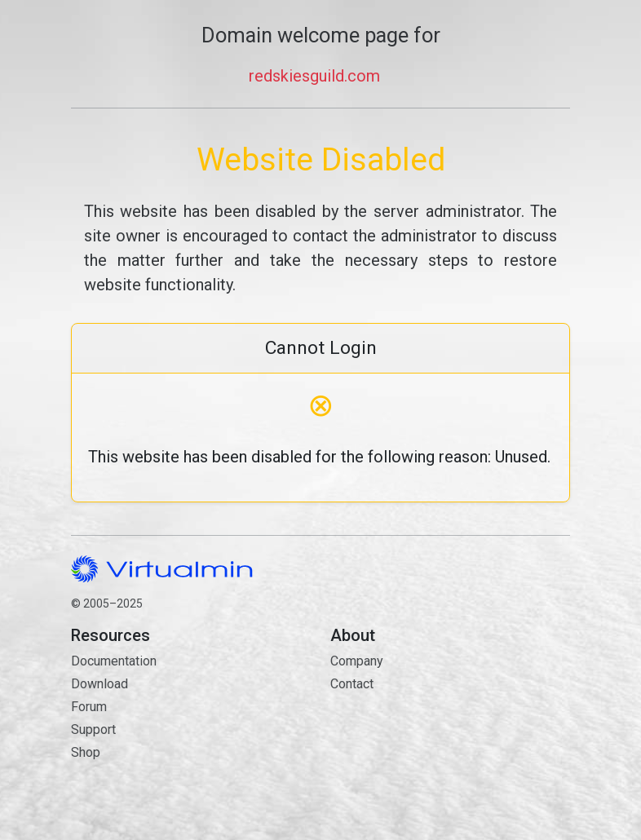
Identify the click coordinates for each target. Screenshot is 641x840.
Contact (450, 742)
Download (99, 684)
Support (93, 729)
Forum (89, 707)
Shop (86, 752)
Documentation (114, 661)
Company (357, 661)
